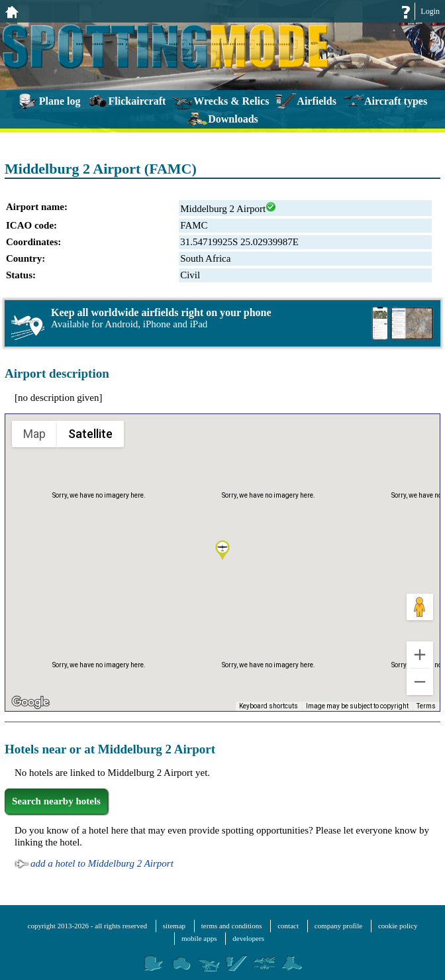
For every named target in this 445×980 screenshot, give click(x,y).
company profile (338, 926)
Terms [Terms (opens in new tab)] (427, 707)
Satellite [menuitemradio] (90, 433)
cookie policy (398, 926)
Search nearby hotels (56, 801)
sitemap (174, 926)
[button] (222, 551)
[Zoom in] (420, 655)
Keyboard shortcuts (272, 707)
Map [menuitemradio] (35, 433)
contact (288, 926)
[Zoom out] (420, 682)
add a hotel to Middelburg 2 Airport (102, 863)
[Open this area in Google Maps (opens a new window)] (30, 702)
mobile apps (199, 938)
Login (430, 11)
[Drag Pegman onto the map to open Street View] (420, 607)
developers (248, 938)
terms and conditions (232, 926)
